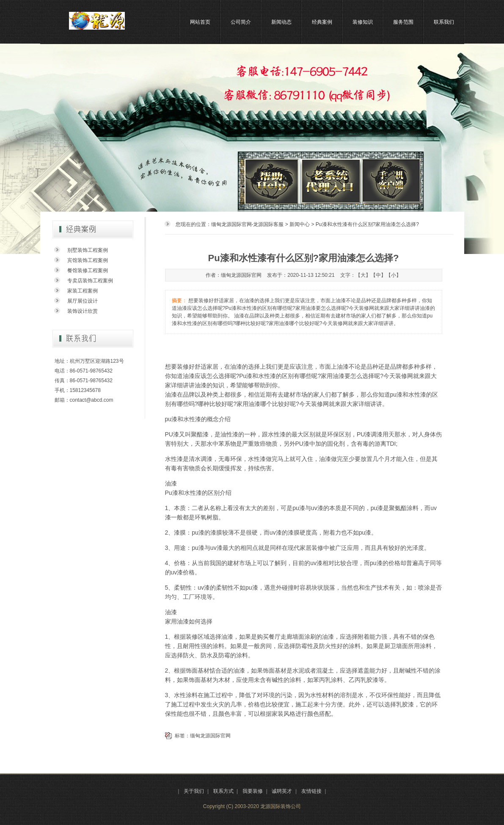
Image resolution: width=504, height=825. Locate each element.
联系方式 (223, 791)
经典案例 (322, 22)
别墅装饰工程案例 (88, 250)
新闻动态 (281, 22)
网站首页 (200, 22)
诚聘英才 (282, 791)
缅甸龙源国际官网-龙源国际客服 (248, 224)
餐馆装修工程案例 (88, 270)
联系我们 (444, 22)
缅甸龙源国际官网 (210, 736)
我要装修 (253, 791)
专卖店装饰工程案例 (90, 281)
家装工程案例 (83, 291)
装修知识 (363, 22)
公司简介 (241, 22)
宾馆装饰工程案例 (88, 260)
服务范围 (403, 22)
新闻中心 (300, 224)
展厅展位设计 (83, 301)
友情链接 (311, 791)
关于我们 (194, 791)
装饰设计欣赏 (83, 311)
